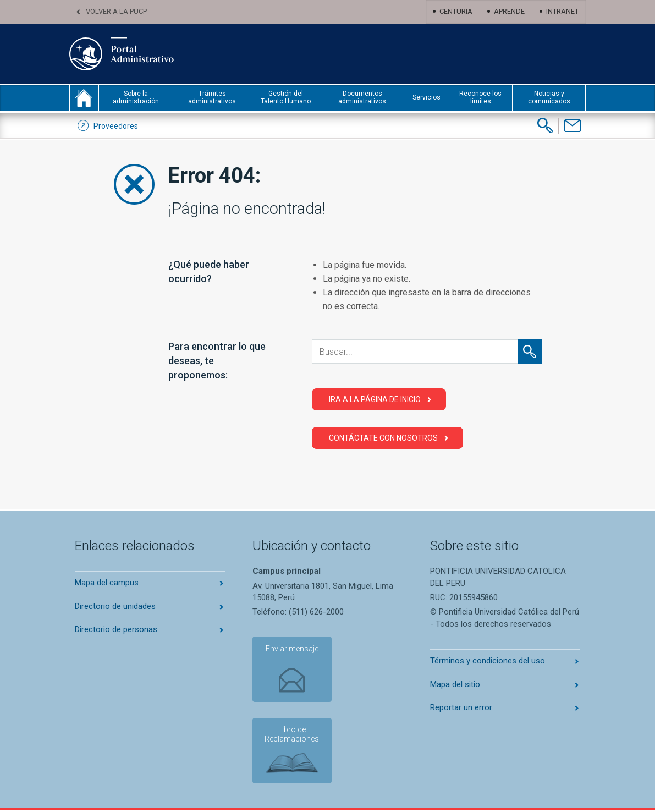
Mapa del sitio (455, 684)
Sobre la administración (136, 97)
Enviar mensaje (291, 649)
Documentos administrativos (362, 97)
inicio (84, 98)
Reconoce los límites (480, 97)
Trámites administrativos (212, 97)
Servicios (426, 97)
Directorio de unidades (115, 606)
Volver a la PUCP (116, 11)
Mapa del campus (107, 583)
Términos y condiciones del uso (488, 661)
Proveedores (116, 126)
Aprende (509, 11)
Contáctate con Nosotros (383, 438)
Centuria (456, 11)
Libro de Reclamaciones (291, 736)
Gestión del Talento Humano (286, 97)
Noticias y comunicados (549, 97)
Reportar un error (461, 707)
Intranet (562, 11)
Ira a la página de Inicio (375, 399)
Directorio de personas (116, 629)
